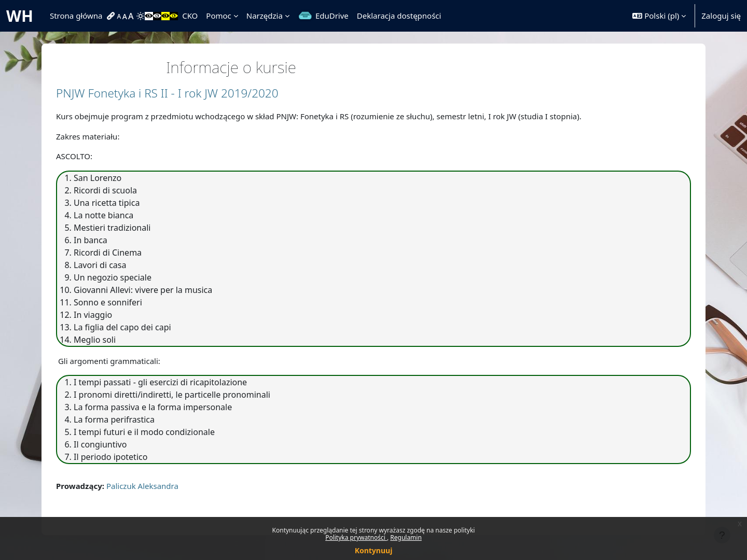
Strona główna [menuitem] (76, 16)
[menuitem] (112, 16)
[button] (659, 16)
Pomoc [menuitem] (218, 16)
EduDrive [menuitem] (332, 16)
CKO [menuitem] (190, 16)
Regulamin (406, 537)
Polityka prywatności (356, 537)
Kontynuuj (374, 550)
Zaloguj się (721, 16)
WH (20, 16)
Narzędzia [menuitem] (265, 16)
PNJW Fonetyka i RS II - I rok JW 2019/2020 (167, 93)
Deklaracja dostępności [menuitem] (399, 16)
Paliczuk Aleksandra (142, 486)
